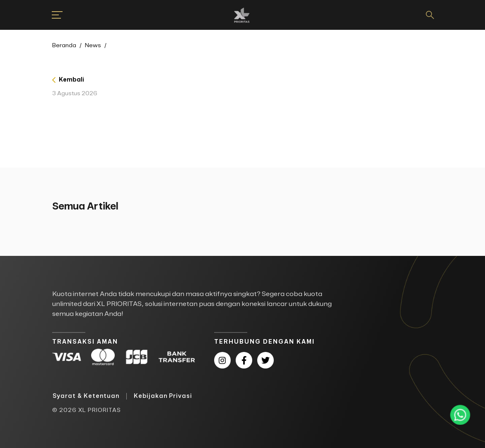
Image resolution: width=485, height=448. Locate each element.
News (93, 46)
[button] (53, 15)
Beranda (64, 46)
